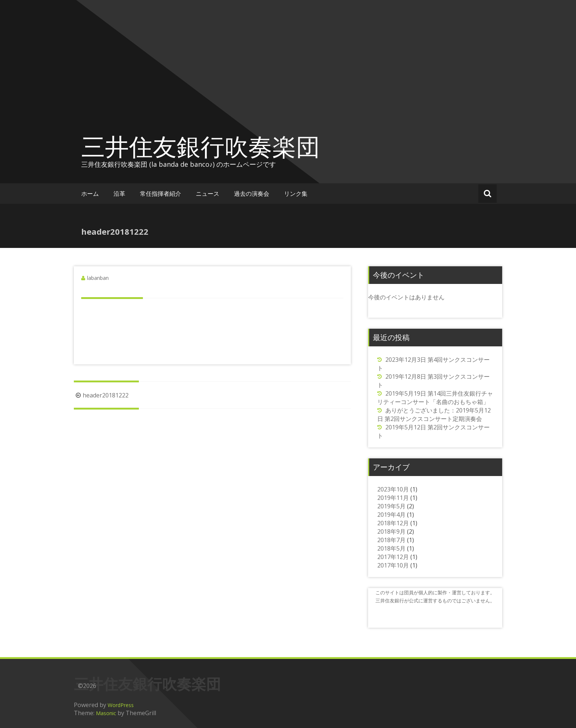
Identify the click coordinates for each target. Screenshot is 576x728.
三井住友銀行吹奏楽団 (201, 146)
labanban (98, 278)
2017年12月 (393, 557)
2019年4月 (391, 515)
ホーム (90, 194)
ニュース (208, 194)
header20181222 (101, 395)
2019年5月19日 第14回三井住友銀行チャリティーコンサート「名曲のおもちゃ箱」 (435, 398)
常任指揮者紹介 (161, 194)
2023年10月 (393, 489)
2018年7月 (391, 540)
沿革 (119, 194)
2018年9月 (391, 531)
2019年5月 (391, 506)
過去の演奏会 (252, 194)
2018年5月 (391, 548)
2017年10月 (393, 565)
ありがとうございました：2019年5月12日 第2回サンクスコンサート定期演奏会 (434, 415)
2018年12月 (393, 523)
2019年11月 (393, 498)
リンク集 (296, 194)
